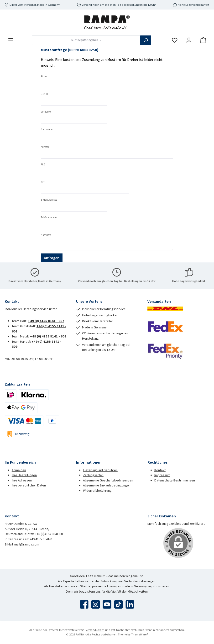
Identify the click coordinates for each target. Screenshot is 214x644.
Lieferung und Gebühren (100, 470)
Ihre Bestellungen (24, 475)
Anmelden (19, 470)
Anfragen (52, 258)
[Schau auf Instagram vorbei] (96, 604)
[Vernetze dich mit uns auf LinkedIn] (130, 604)
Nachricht (46, 235)
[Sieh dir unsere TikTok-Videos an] (118, 604)
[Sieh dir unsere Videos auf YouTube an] (107, 604)
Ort (43, 182)
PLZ (43, 164)
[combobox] (86, 40)
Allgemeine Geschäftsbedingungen (108, 480)
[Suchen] (146, 40)
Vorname (46, 112)
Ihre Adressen (22, 480)
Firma (44, 76)
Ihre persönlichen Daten (29, 485)
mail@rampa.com (27, 544)
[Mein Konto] (189, 40)
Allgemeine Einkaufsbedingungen (107, 485)
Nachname (47, 129)
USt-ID (44, 94)
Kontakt (160, 470)
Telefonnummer (49, 217)
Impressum (162, 475)
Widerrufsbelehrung (97, 490)
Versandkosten (95, 630)
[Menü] (11, 40)
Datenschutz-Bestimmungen (175, 480)
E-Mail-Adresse (49, 200)
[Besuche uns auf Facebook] (84, 604)
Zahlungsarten (93, 475)
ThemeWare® (140, 634)
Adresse (45, 147)
